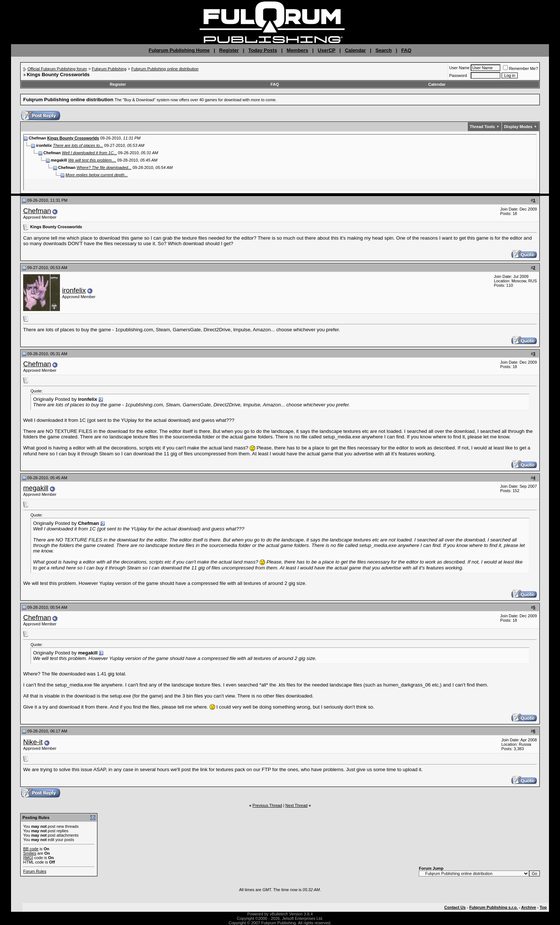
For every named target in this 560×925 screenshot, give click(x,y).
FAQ (406, 50)
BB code (31, 849)
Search (384, 50)
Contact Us (455, 907)
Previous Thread (267, 805)
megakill (36, 488)
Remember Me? (520, 68)
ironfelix (74, 290)
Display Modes (518, 127)
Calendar (355, 50)
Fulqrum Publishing (109, 69)
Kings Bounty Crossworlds (73, 138)
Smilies (30, 853)
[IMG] (28, 858)
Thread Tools (482, 127)
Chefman (37, 211)
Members (298, 50)
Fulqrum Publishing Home (179, 50)
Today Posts (263, 50)
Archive (529, 907)
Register (229, 50)
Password (458, 75)
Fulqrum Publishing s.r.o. (493, 907)
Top (543, 907)
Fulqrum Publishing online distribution (165, 69)
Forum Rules (35, 871)
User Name (460, 68)
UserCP (327, 50)
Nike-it (33, 742)
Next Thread (296, 805)
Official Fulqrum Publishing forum (57, 69)
